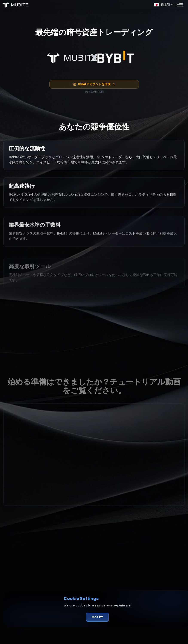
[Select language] (164, 5)
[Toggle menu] (180, 5)
